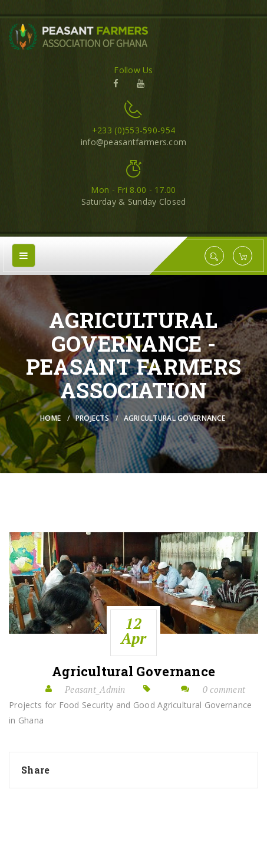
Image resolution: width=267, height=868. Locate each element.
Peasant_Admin (95, 689)
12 (134, 631)
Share (35, 770)
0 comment (224, 689)
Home (50, 418)
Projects (92, 418)
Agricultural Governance (133, 672)
